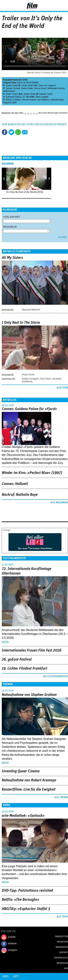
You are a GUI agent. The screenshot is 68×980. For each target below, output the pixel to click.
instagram (13, 950)
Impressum (62, 963)
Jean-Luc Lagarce (47, 85)
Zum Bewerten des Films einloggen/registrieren (34, 124)
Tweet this (11, 132)
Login (56, 6)
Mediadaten (62, 947)
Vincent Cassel (29, 100)
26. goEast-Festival (17, 659)
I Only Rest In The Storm (21, 323)
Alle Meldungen (59, 503)
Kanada (7, 80)
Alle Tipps (62, 917)
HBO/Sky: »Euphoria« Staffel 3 (26, 909)
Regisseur (10, 227)
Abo (5, 976)
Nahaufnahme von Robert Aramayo (29, 780)
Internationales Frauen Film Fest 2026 (32, 650)
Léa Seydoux (43, 100)
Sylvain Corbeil (13, 88)
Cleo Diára (45, 379)
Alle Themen (61, 797)
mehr (5, 642)
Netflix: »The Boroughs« (21, 900)
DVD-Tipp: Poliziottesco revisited (27, 891)
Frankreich (17, 80)
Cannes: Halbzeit (15, 484)
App (16, 976)
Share (18, 132)
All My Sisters (12, 258)
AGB (66, 968)
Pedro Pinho (28, 375)
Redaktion (62, 942)
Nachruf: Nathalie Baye (20, 495)
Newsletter (61, 936)
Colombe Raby (13, 97)
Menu (4, 5)
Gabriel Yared (46, 94)
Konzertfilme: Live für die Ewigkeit (29, 789)
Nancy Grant (40, 88)
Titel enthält (12, 217)
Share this (5, 132)
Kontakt (63, 952)
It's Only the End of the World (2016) (25, 192)
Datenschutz (61, 958)
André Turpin (12, 94)
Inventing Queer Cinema (21, 771)
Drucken (31, 132)
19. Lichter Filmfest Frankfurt (24, 669)
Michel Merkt (9, 91)
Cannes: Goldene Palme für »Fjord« (29, 409)
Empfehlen (25, 132)
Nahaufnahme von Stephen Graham (29, 695)
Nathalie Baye (57, 100)
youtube (12, 937)
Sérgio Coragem (30, 379)
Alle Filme (62, 388)
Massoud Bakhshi (31, 310)
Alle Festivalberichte (55, 676)
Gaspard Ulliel (10, 103)
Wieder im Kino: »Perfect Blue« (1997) (32, 473)
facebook (12, 943)
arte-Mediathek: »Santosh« (23, 816)
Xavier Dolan (12, 85)
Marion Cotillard (13, 100)
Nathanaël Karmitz (56, 88)
